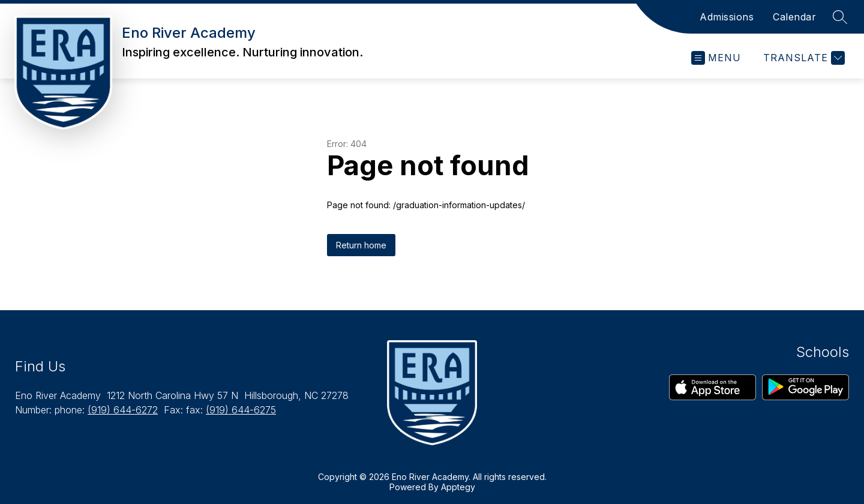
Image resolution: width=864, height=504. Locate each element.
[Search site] (840, 17)
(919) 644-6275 (241, 410)
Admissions (727, 17)
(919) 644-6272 (123, 410)
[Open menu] (716, 58)
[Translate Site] (802, 58)
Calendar (794, 17)
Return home (361, 245)
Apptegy (458, 487)
